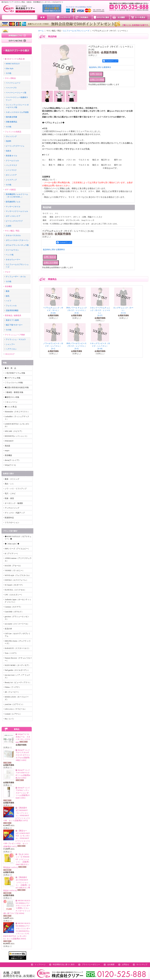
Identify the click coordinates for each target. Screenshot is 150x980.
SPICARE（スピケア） (14, 431)
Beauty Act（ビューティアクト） (18, 682)
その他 (8, 73)
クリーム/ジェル (12, 161)
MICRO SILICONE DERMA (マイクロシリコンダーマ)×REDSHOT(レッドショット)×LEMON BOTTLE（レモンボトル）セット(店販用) (17, 931)
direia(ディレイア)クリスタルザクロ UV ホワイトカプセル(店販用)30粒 (23, 755)
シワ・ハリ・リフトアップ (16, 489)
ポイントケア (11, 175)
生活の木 (8, 629)
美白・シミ (9, 484)
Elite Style (10, 69)
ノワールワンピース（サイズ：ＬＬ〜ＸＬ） (53, 346)
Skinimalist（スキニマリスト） (17, 412)
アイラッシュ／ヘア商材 (15, 335)
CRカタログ (10, 354)
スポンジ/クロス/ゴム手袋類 (17, 112)
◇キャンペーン (11, 402)
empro (7, 451)
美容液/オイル (11, 156)
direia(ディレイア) (12, 460)
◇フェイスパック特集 (14, 383)
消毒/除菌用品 (11, 122)
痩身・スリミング (12, 479)
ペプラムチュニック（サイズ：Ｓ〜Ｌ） (53, 310)
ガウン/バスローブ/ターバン (17, 240)
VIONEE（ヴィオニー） (14, 571)
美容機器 (8, 286)
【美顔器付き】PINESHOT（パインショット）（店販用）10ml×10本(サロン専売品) (17, 884)
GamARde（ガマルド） (14, 612)
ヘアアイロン (11, 349)
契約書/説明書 (11, 117)
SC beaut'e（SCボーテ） (14, 585)
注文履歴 (120, 17)
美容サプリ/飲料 (12, 320)
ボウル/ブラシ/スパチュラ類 (17, 245)
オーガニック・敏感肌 (14, 503)
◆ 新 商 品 (10, 368)
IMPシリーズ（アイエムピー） (17, 549)
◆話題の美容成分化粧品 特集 (17, 387)
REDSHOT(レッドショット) (16, 436)
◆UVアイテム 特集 (13, 378)
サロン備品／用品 (12, 231)
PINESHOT (9, 441)
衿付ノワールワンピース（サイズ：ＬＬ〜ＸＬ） (77, 346)
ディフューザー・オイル (16, 277)
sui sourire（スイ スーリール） (17, 624)
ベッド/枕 (10, 255)
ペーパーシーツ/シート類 (16, 93)
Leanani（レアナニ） (13, 714)
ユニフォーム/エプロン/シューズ (76, 31)
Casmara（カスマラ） (13, 607)
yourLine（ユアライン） (14, 704)
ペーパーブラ (11, 88)
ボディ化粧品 (10, 190)
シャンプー (10, 344)
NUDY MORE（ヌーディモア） (17, 665)
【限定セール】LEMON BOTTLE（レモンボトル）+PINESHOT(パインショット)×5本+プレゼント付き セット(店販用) (17, 839)
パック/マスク (11, 165)
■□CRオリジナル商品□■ (15, 59)
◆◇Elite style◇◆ (12, 544)
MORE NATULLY (13, 64)
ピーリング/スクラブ (14, 221)
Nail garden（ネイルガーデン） (17, 670)
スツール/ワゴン (12, 250)
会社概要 (111, 965)
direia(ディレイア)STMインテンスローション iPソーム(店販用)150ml (23, 793)
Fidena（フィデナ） (13, 687)
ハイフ (8, 301)
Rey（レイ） (10, 719)
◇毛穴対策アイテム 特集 (15, 373)
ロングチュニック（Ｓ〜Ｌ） (123, 310)
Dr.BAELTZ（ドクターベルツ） (17, 648)
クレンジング (11, 136)
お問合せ (125, 965)
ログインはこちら (17, 41)
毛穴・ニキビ (10, 493)
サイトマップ (142, 965)
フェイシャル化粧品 (13, 132)
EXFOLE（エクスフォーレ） (16, 580)
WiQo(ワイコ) (10, 465)
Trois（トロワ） (11, 653)
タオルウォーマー (13, 260)
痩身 (8, 291)
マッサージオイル (13, 207)
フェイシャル (11, 306)
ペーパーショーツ (13, 83)
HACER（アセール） (13, 566)
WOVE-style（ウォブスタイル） (18, 575)
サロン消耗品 (10, 78)
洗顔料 (8, 141)
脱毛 (8, 296)
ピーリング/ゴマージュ (15, 146)
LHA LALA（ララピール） (16, 709)
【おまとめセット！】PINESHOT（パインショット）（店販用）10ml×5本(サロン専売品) (17, 861)
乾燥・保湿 (9, 498)
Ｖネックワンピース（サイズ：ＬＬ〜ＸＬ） (100, 346)
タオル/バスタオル (13, 235)
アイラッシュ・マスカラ (16, 339)
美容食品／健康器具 (13, 315)
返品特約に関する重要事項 (100, 67)
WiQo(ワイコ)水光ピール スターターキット (23, 738)
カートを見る (139, 17)
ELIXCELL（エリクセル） (15, 590)
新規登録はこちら (17, 35)
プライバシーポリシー (91, 965)
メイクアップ (11, 180)
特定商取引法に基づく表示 (64, 965)
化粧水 (8, 151)
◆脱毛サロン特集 (12, 397)
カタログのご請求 (101, 17)
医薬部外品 (9, 518)
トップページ (64, 17)
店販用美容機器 (12, 310)
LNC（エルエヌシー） (14, 595)
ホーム (41, 31)
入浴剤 (8, 226)
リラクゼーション (12, 523)
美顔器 (7, 446)
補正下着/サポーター (14, 325)
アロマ (8, 272)
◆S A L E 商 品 (11, 407)
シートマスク (11, 170)
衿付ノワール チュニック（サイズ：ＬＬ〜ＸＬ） (77, 310)
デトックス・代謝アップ (15, 513)
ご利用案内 (83, 17)
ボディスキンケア (13, 216)
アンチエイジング (12, 508)
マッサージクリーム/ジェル (17, 211)
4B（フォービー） (12, 692)
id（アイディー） (12, 553)
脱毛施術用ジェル (13, 202)
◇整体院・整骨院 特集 (14, 392)
